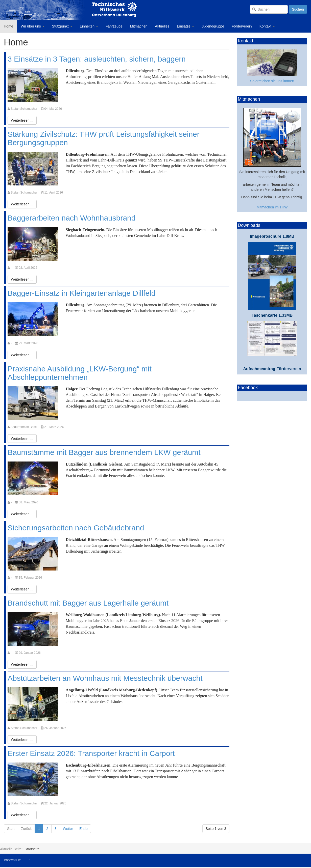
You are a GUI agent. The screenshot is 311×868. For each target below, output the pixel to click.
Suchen (298, 9)
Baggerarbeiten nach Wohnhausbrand (71, 218)
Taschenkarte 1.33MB (272, 315)
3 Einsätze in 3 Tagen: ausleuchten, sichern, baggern (97, 59)
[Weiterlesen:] (22, 120)
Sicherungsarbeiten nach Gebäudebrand (76, 528)
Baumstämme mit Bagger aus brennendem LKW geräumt (104, 452)
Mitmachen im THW (272, 207)
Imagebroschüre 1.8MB (272, 236)
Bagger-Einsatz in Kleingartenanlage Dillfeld (81, 293)
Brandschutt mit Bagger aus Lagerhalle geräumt (88, 603)
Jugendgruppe (213, 26)
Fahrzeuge (114, 26)
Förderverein (242, 26)
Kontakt (267, 26)
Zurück (26, 829)
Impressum (13, 860)
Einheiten (89, 26)
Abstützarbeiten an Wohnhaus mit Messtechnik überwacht (105, 678)
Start (11, 829)
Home (8, 26)
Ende (83, 829)
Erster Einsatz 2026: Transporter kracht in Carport (91, 753)
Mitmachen (139, 26)
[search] (269, 9)
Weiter (68, 829)
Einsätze (185, 26)
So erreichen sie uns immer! (272, 81)
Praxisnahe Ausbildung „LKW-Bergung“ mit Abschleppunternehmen (80, 373)
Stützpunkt (62, 26)
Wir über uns (32, 26)
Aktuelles (162, 26)
